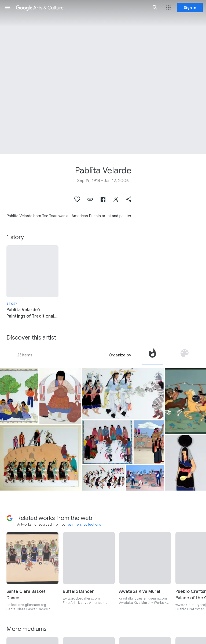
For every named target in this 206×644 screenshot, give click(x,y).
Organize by (120, 355)
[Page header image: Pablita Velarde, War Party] (103, 77)
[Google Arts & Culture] (81, 7)
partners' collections (84, 524)
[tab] (152, 355)
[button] (8, 7)
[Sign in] (190, 7)
